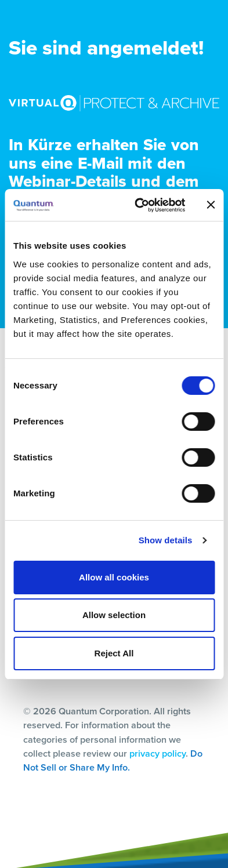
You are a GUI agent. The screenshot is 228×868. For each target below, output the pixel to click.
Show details (166, 540)
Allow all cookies (114, 577)
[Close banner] (211, 205)
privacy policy (158, 753)
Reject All (114, 653)
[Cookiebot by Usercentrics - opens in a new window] (139, 205)
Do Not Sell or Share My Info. (113, 760)
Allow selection (114, 615)
